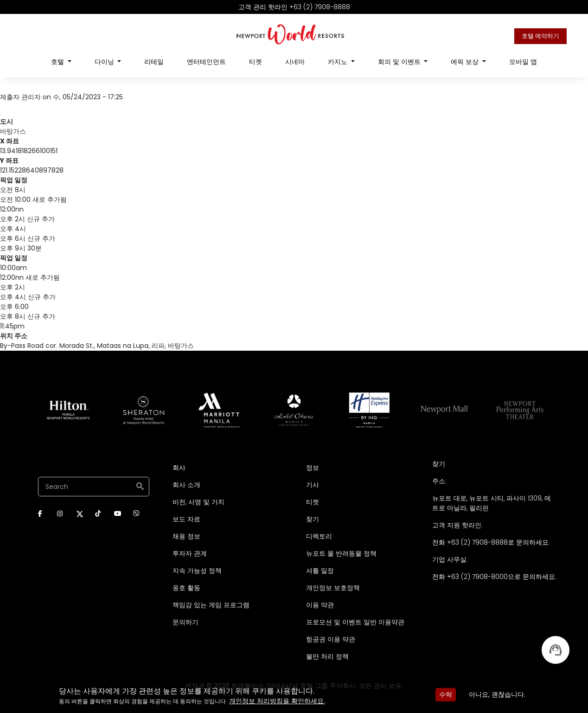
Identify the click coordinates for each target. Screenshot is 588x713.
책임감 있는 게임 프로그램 (211, 605)
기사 (313, 485)
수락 (446, 694)
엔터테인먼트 (206, 62)
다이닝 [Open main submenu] (105, 62)
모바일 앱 (523, 62)
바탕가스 (13, 131)
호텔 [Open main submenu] (58, 62)
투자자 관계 (190, 553)
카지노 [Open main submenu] (339, 62)
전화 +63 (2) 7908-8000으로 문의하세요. (494, 577)
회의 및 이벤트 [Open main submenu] (400, 62)
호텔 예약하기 (540, 36)
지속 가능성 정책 (197, 571)
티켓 (256, 62)
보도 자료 (186, 519)
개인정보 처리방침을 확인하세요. (277, 701)
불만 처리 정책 (327, 656)
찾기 (313, 519)
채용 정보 (186, 536)
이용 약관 (320, 605)
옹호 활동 (186, 588)
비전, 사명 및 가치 (198, 502)
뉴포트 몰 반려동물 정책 (341, 553)
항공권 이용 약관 (331, 639)
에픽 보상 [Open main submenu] (466, 62)
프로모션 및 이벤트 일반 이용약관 (355, 622)
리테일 (154, 62)
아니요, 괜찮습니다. (497, 694)
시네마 (295, 62)
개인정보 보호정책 (333, 588)
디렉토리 (319, 536)
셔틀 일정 (320, 571)
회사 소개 (186, 485)
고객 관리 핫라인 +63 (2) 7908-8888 (294, 7)
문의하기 (185, 622)
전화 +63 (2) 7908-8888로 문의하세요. (491, 542)
